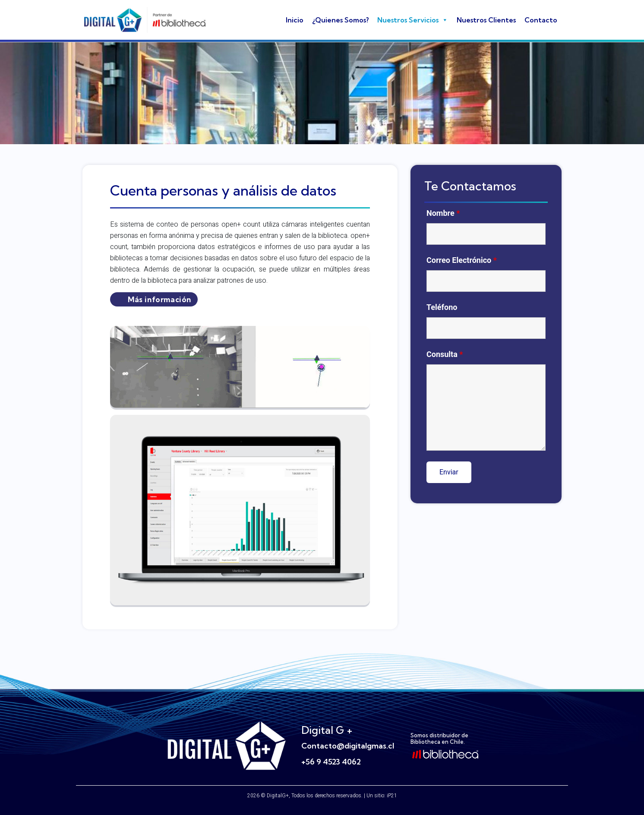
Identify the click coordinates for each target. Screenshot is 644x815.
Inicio (295, 20)
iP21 (392, 796)
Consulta (445, 354)
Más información (159, 299)
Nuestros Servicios (413, 20)
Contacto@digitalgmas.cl (348, 746)
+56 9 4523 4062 (331, 762)
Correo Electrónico (462, 260)
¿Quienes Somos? (340, 20)
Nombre (443, 213)
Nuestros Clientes (486, 20)
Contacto (541, 20)
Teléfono (442, 307)
